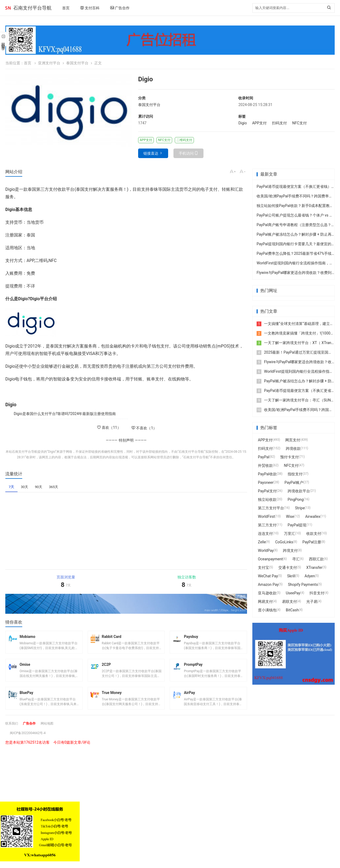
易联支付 (290, 602)
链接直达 (151, 153)
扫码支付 (279, 123)
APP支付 (259, 123)
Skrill (291, 576)
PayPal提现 (297, 525)
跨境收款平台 (299, 491)
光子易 (312, 602)
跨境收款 (293, 448)
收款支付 (314, 533)
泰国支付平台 (77, 63)
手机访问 (186, 153)
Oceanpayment (270, 559)
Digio (243, 123)
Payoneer (266, 482)
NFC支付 (299, 123)
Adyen (310, 576)
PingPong (296, 499)
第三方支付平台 (271, 508)
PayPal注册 (312, 542)
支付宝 (263, 568)
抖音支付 (317, 593)
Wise (290, 516)
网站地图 (52, 730)
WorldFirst (266, 516)
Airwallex (313, 516)
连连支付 (265, 533)
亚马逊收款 (267, 593)
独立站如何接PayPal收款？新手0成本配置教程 (295, 206)
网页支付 (293, 440)
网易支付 (265, 602)
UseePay (293, 593)
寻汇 (296, 559)
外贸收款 (265, 465)
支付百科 (90, 8)
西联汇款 (316, 559)
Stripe (300, 508)
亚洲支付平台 (49, 63)
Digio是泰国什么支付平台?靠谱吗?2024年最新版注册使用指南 (65, 414)
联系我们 (13, 730)
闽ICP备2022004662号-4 (30, 739)
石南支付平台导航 (32, 8)
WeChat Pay (268, 576)
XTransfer (314, 568)
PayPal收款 (267, 474)
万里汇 (290, 533)
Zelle (262, 542)
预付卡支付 (290, 457)
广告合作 (120, 8)
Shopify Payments (303, 585)
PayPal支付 (267, 491)
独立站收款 (267, 499)
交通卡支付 (288, 568)
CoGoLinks (284, 542)
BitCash (292, 610)
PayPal (264, 457)
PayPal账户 (294, 482)
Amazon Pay (268, 585)
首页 (66, 8)
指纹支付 (295, 474)
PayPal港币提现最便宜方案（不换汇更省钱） (294, 187)
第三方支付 (267, 525)
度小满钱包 (267, 610)
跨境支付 (290, 551)
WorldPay (266, 551)
